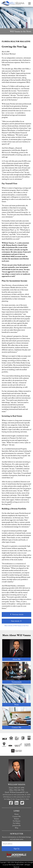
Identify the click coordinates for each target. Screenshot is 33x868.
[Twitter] (22, 805)
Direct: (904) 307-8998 (16, 788)
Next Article (16, 621)
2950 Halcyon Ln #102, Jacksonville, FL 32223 (16, 797)
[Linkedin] (17, 805)
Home (17, 814)
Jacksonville (16, 825)
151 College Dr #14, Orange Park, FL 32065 (16, 799)
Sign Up (17, 849)
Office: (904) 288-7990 (17, 790)
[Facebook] (11, 805)
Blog (17, 828)
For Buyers (17, 821)
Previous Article (16, 614)
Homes (16, 819)
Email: (17, 792)
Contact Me (17, 816)
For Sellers (16, 823)
